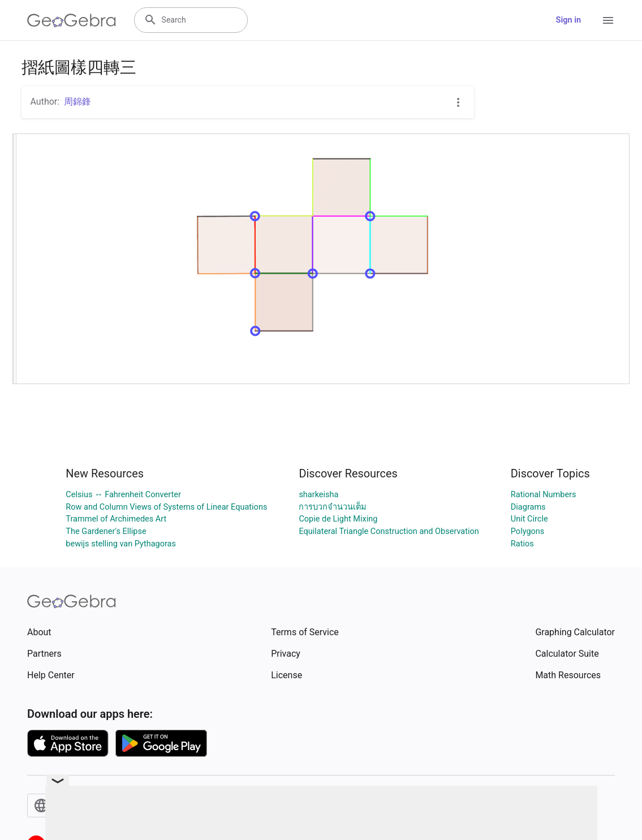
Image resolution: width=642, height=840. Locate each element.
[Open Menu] (608, 20)
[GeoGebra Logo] (72, 20)
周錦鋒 (77, 102)
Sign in (568, 20)
